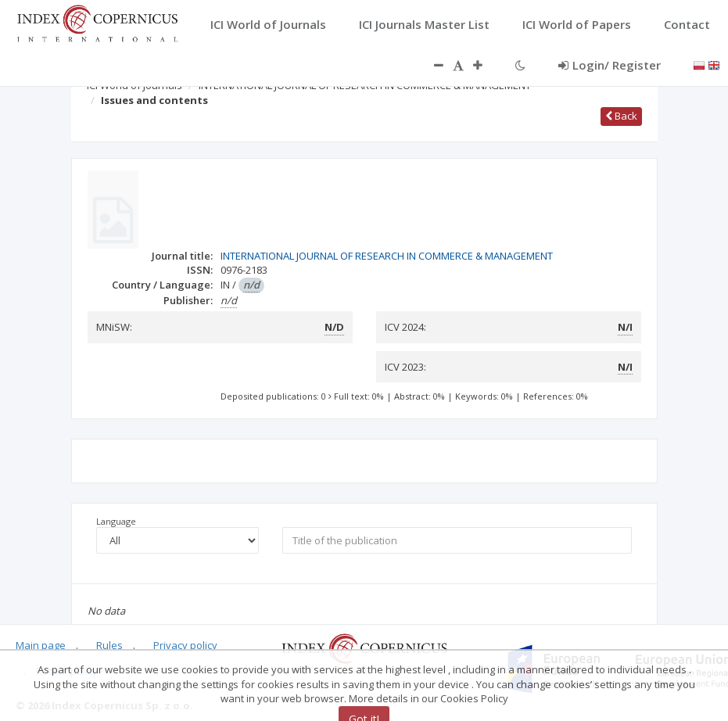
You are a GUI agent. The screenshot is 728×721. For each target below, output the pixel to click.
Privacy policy (185, 645)
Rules (109, 645)
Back (621, 116)
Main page (41, 645)
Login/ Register (610, 65)
